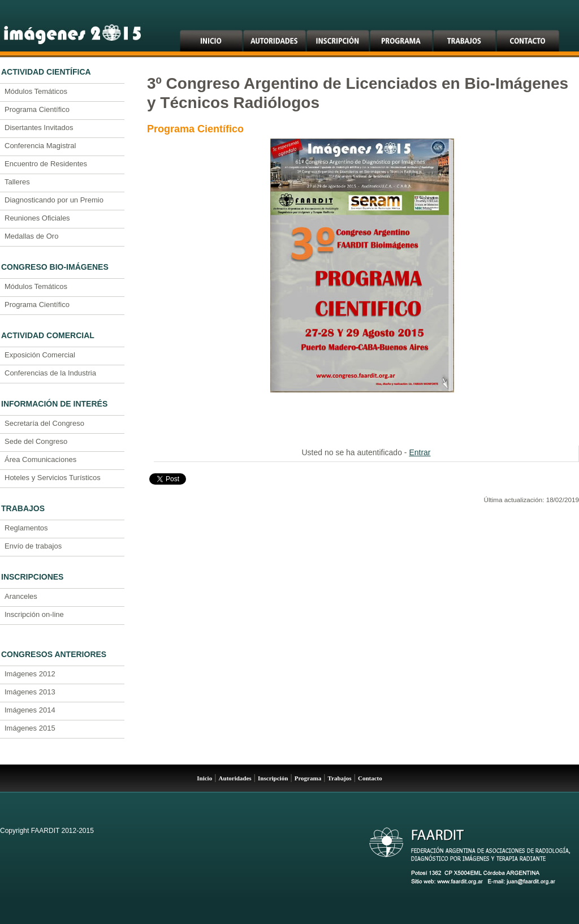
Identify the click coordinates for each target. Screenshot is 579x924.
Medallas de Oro (31, 236)
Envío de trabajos (33, 546)
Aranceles (21, 596)
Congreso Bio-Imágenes (55, 267)
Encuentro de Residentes (46, 164)
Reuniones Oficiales (37, 218)
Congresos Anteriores (54, 654)
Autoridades (235, 778)
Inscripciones (32, 577)
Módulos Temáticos (36, 91)
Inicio (204, 778)
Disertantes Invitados (39, 128)
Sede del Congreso (36, 441)
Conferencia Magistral (40, 146)
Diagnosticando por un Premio (54, 200)
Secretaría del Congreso (44, 423)
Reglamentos (26, 528)
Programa (308, 778)
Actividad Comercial (48, 335)
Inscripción (273, 778)
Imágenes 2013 (30, 692)
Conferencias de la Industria (50, 373)
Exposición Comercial (40, 355)
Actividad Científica (46, 72)
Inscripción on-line (34, 614)
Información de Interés (54, 404)
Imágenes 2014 (30, 710)
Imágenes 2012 (30, 674)
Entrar (420, 452)
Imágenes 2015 (30, 728)
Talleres (17, 182)
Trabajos (23, 508)
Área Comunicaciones (40, 459)
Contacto (370, 778)
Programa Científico (37, 109)
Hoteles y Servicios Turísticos (53, 478)
